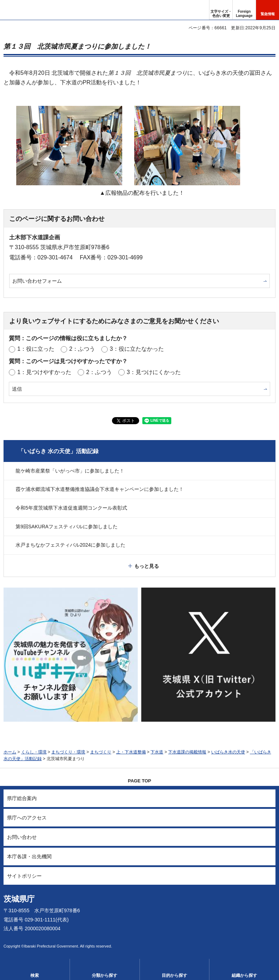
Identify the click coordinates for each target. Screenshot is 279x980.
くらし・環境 (34, 752)
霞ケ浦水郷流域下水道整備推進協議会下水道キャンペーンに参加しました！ (100, 489)
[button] (244, 10)
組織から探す (244, 975)
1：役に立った (36, 349)
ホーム (10, 752)
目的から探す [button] (174, 975)
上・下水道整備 (131, 752)
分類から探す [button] (105, 975)
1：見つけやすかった (44, 372)
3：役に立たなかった (137, 349)
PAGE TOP (139, 781)
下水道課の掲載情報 (187, 752)
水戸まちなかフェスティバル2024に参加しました (70, 545)
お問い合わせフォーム (37, 281)
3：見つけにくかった (154, 372)
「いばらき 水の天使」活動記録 (58, 451)
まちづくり (101, 752)
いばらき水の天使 (228, 752)
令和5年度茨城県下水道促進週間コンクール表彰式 (71, 508)
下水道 (157, 752)
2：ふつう (82, 349)
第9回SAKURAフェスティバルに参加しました (67, 527)
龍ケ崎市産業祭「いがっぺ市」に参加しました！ (70, 471)
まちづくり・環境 (68, 752)
